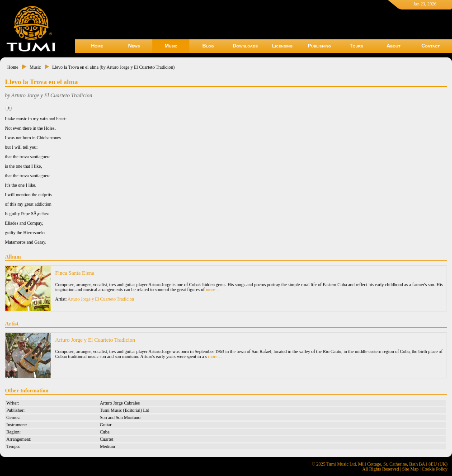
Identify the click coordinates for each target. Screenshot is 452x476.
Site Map (410, 469)
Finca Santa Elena (75, 273)
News (134, 46)
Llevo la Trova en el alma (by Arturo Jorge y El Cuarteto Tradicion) (113, 67)
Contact (431, 46)
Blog (208, 46)
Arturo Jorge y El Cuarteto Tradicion (101, 299)
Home (97, 46)
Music (171, 46)
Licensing (282, 46)
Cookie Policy (435, 469)
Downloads (245, 46)
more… (213, 290)
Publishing (319, 46)
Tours (357, 46)
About (393, 46)
